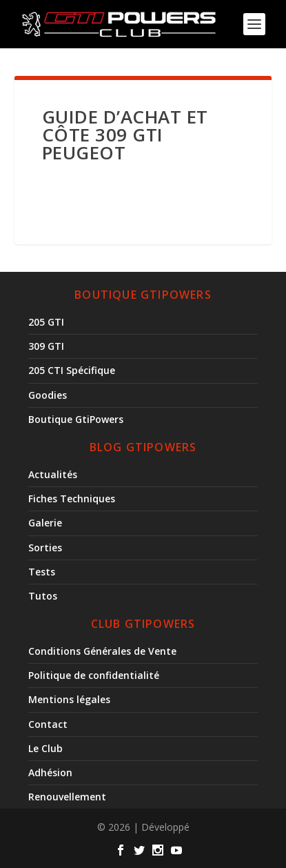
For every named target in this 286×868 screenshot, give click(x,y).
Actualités (53, 474)
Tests (42, 572)
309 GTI (46, 346)
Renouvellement (67, 797)
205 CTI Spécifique (72, 370)
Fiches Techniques (72, 499)
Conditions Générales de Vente (102, 651)
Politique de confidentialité (94, 675)
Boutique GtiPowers (76, 419)
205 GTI (46, 322)
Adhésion (50, 772)
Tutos (43, 596)
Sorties (45, 548)
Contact (48, 724)
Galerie (45, 523)
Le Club (45, 748)
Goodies (48, 395)
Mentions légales (69, 699)
